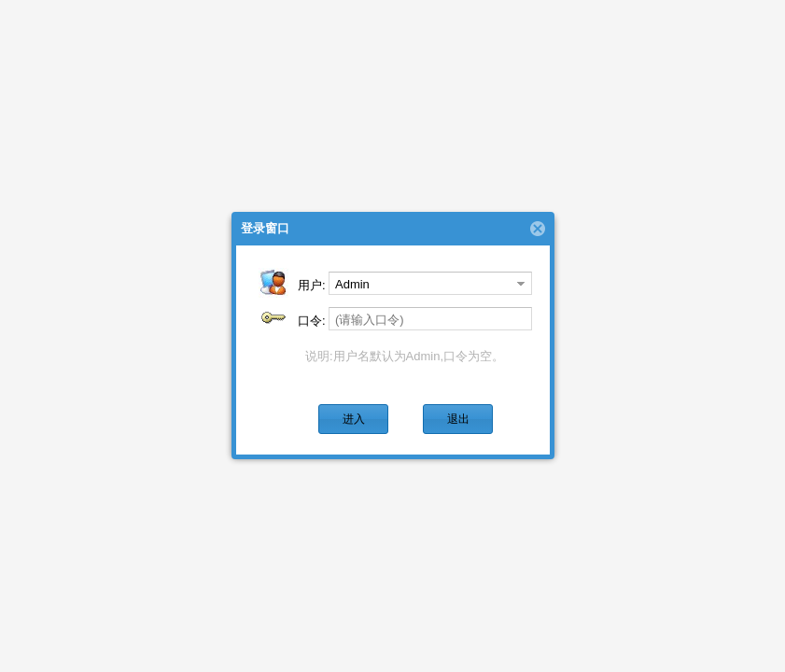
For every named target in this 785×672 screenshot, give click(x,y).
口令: (312, 321)
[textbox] (430, 319)
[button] (353, 419)
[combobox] (420, 283)
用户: (312, 285)
